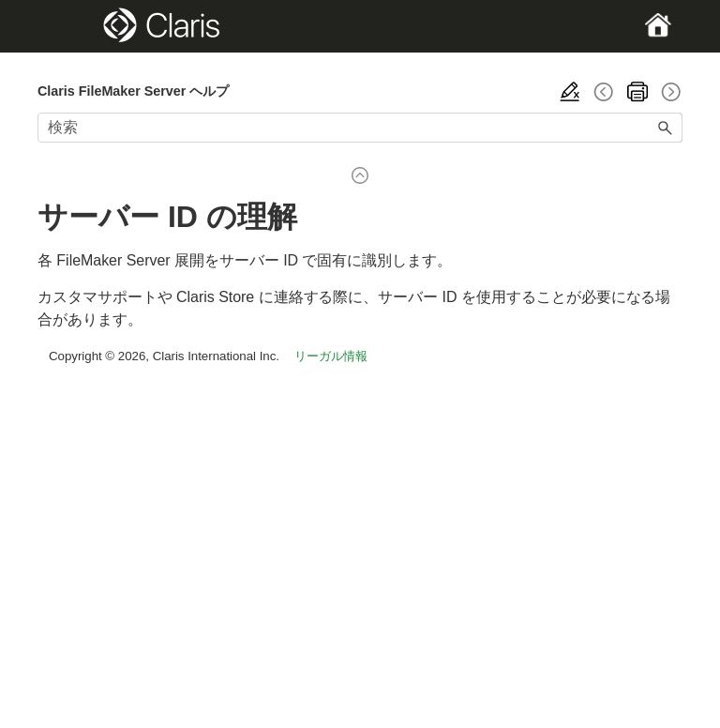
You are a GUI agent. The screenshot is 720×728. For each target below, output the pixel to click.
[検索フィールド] (360, 128)
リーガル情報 (331, 356)
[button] (666, 128)
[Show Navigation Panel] (68, 26)
